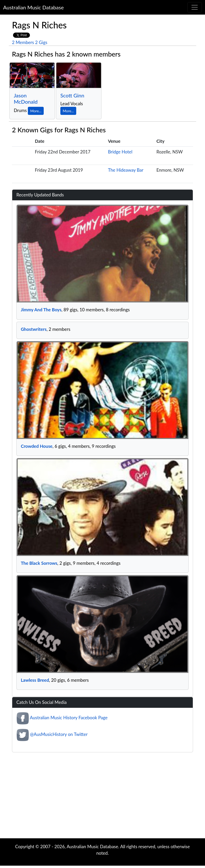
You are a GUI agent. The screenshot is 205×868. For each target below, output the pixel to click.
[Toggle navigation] (195, 7)
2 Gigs (41, 42)
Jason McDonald (26, 98)
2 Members (23, 42)
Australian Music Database (33, 7)
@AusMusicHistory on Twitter (59, 734)
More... (36, 111)
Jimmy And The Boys (41, 310)
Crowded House (37, 446)
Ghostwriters (34, 329)
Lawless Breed (35, 680)
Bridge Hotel (120, 152)
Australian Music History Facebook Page (69, 718)
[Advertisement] (102, 797)
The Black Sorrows (39, 563)
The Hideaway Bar (126, 170)
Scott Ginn (72, 95)
